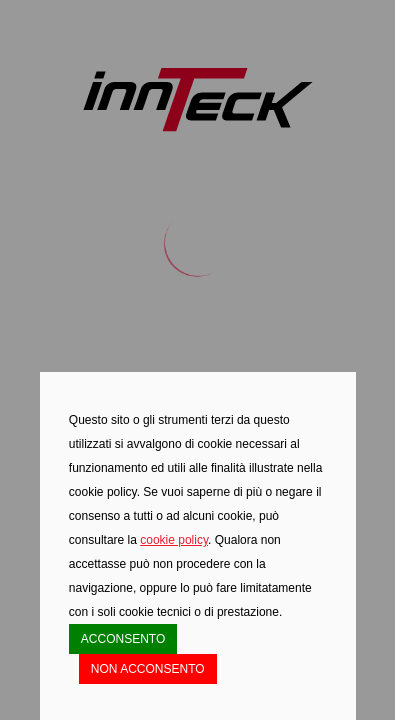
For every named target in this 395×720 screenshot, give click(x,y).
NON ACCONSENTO (148, 669)
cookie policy (174, 540)
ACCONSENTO (123, 639)
